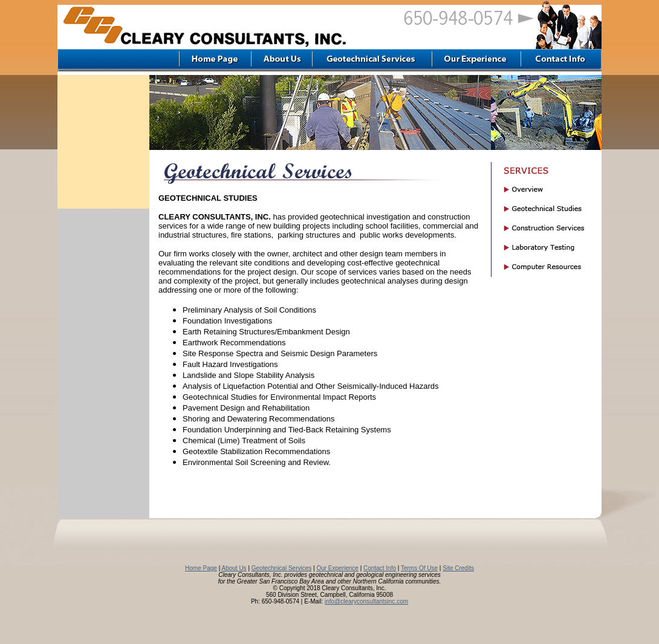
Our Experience (337, 568)
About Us (234, 568)
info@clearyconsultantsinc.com (366, 601)
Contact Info (380, 568)
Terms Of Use (419, 568)
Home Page (201, 568)
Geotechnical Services (282, 568)
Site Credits (458, 568)
